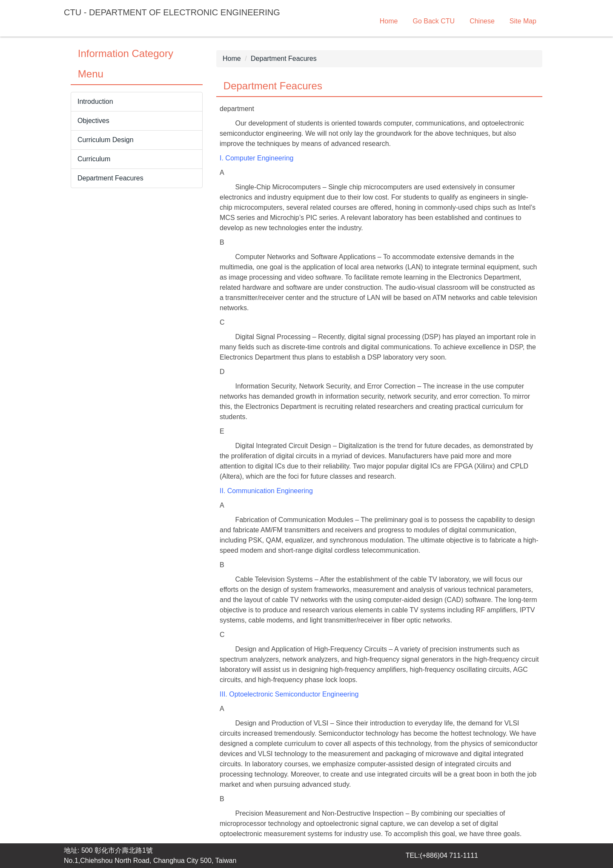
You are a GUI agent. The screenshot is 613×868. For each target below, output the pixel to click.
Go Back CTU (434, 21)
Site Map (523, 21)
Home (389, 21)
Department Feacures (284, 59)
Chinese (482, 21)
